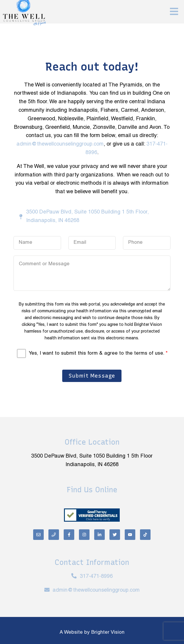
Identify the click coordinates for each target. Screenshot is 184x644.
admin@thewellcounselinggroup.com (60, 144)
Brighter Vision (108, 633)
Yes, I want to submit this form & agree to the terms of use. (98, 353)
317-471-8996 (96, 577)
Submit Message (92, 376)
